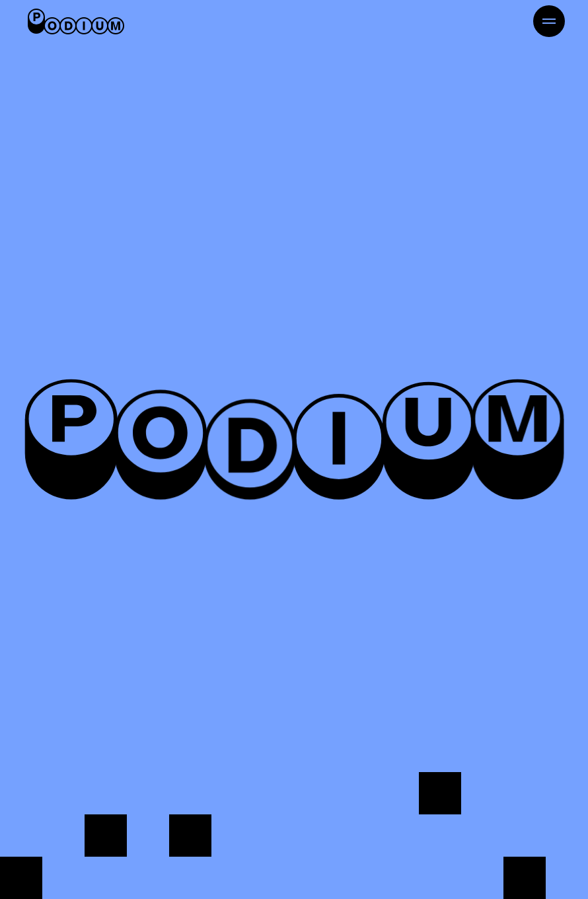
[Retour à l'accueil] (76, 21)
